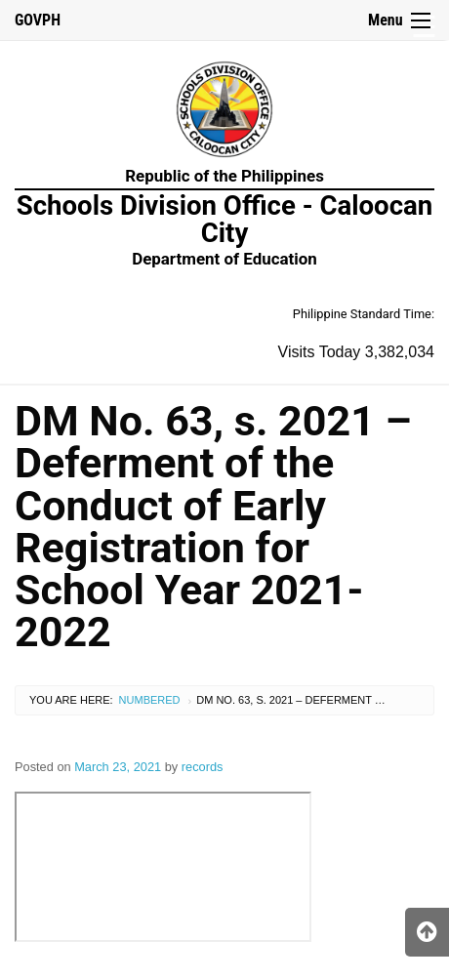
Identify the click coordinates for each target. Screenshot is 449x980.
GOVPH (38, 20)
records (203, 767)
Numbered (150, 700)
